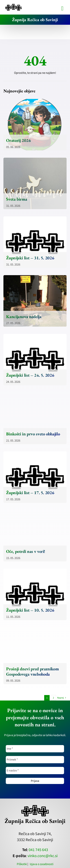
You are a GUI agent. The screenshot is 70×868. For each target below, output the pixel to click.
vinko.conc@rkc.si (43, 856)
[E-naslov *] (35, 771)
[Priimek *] (35, 760)
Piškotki (22, 864)
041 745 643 (38, 850)
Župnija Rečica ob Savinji (35, 20)
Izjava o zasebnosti (42, 864)
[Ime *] (35, 749)
